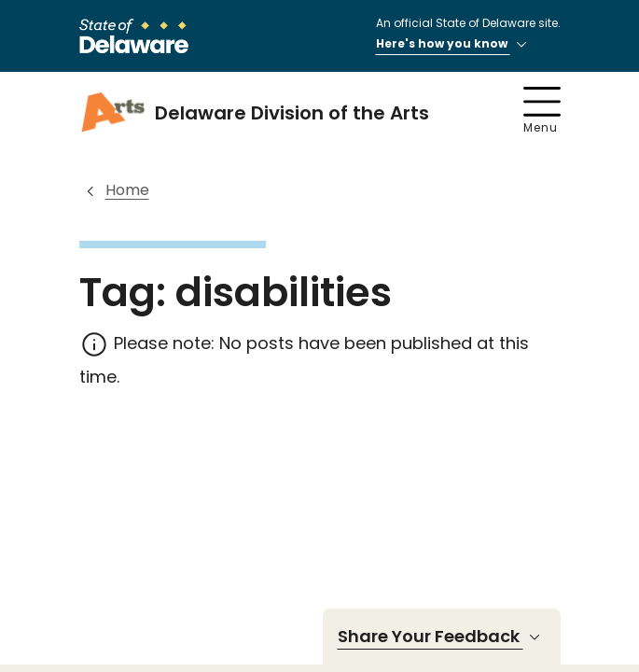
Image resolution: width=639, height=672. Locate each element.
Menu (542, 111)
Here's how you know (454, 45)
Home (127, 190)
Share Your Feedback (442, 637)
